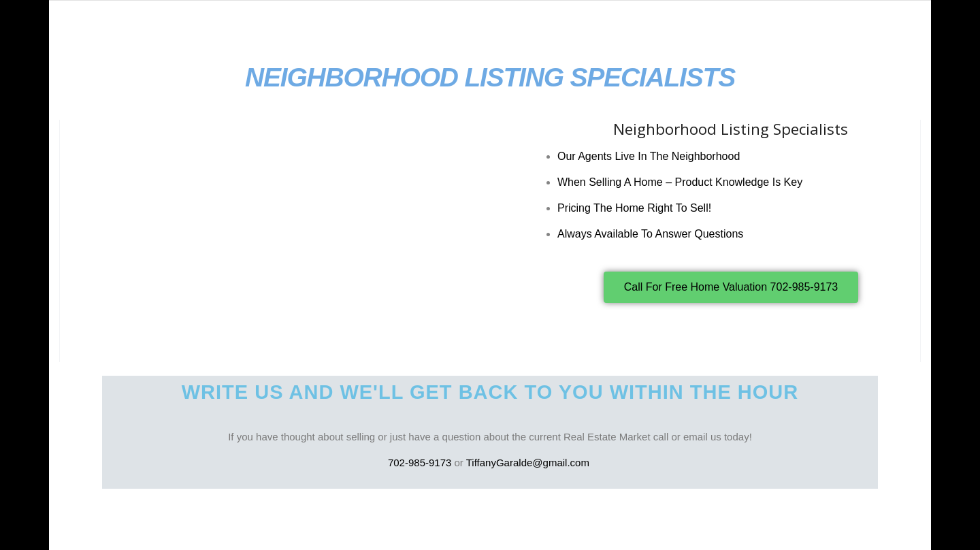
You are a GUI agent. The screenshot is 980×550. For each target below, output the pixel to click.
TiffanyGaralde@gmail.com (529, 463)
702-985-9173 (420, 463)
